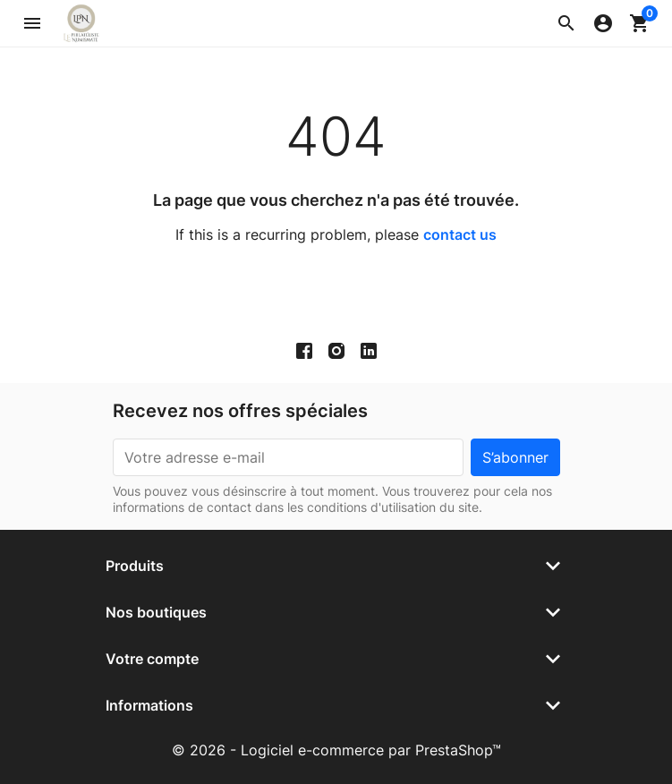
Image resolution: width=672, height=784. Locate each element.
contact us (460, 234)
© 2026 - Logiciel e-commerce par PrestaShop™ (336, 750)
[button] (566, 23)
